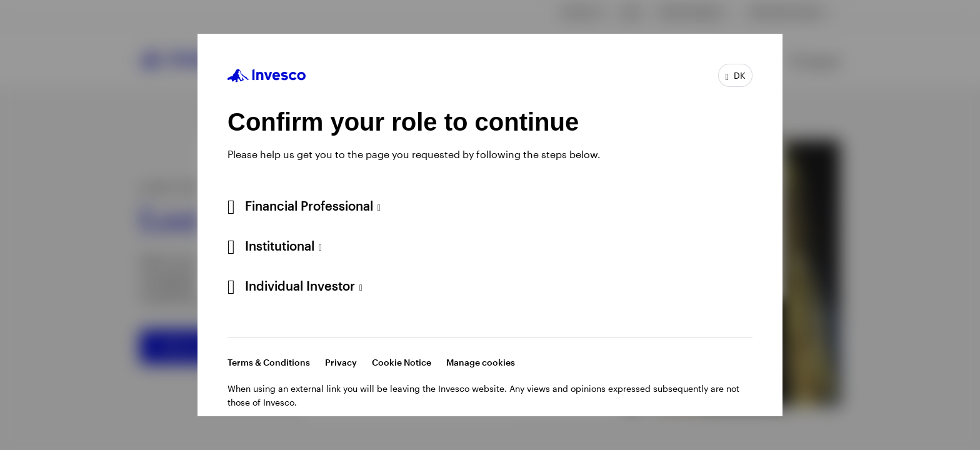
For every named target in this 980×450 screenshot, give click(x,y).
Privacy (341, 362)
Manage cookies (481, 362)
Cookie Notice (402, 362)
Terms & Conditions (269, 362)
